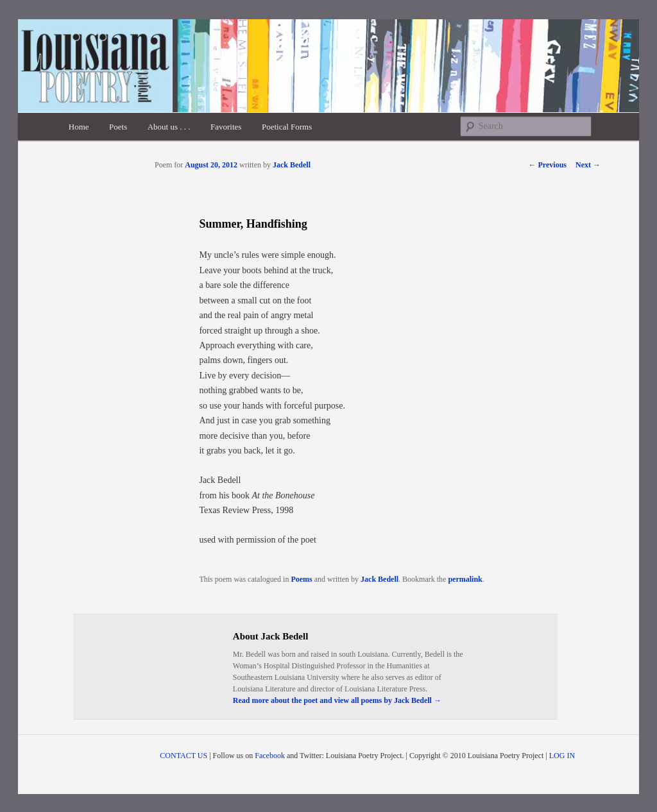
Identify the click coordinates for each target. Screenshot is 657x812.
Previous (548, 165)
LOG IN (562, 756)
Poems (301, 579)
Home (79, 127)
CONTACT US (183, 756)
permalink (465, 579)
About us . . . (169, 127)
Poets (118, 127)
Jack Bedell (292, 165)
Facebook (270, 756)
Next (588, 165)
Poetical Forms (287, 127)
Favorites (226, 127)
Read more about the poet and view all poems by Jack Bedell (337, 700)
